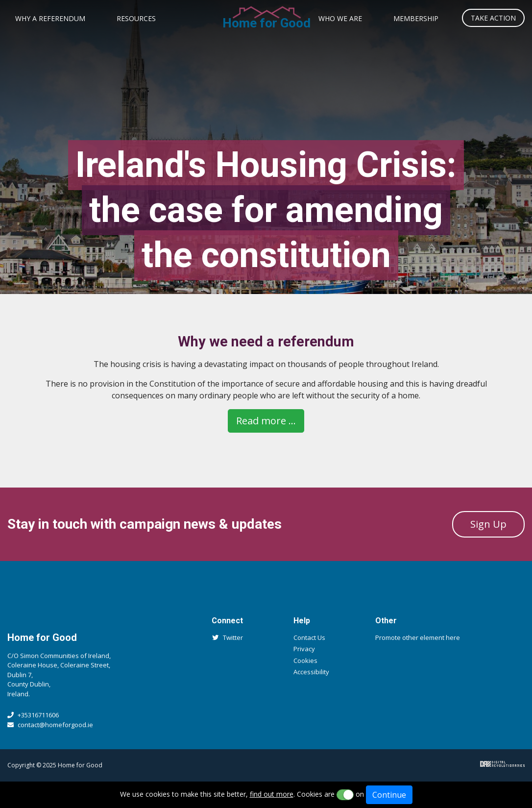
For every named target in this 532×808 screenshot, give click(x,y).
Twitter (227, 637)
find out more (272, 794)
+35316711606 (33, 715)
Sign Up (488, 524)
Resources (136, 18)
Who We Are (340, 18)
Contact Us (309, 637)
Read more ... (266, 421)
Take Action (493, 18)
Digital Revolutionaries (502, 764)
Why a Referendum (50, 18)
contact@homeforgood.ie (50, 725)
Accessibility (311, 672)
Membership (416, 18)
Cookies (305, 661)
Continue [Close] (389, 795)
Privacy (304, 649)
